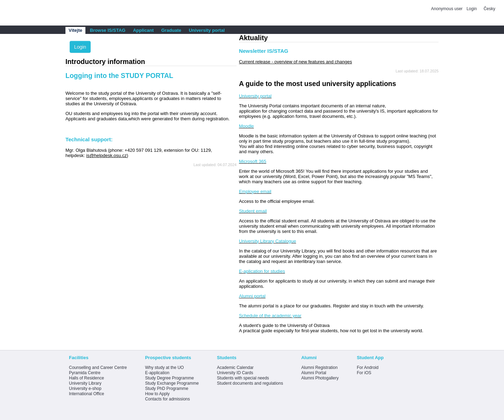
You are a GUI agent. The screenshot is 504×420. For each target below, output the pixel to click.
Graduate (171, 30)
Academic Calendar (235, 368)
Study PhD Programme (166, 389)
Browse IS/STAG (108, 30)
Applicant (143, 30)
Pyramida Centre (85, 373)
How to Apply (157, 394)
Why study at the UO (164, 368)
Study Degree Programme (169, 378)
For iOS (364, 373)
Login (472, 9)
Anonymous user (447, 9)
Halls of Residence (86, 378)
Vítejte (75, 30)
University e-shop (85, 389)
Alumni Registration (320, 368)
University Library (85, 383)
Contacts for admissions (167, 399)
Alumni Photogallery (320, 378)
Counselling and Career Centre (98, 368)
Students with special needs (243, 378)
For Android (367, 368)
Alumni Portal (314, 373)
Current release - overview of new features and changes (296, 62)
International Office (87, 394)
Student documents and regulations (250, 383)
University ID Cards (235, 373)
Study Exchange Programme (172, 383)
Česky (489, 9)
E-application (157, 373)
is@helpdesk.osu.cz (106, 155)
